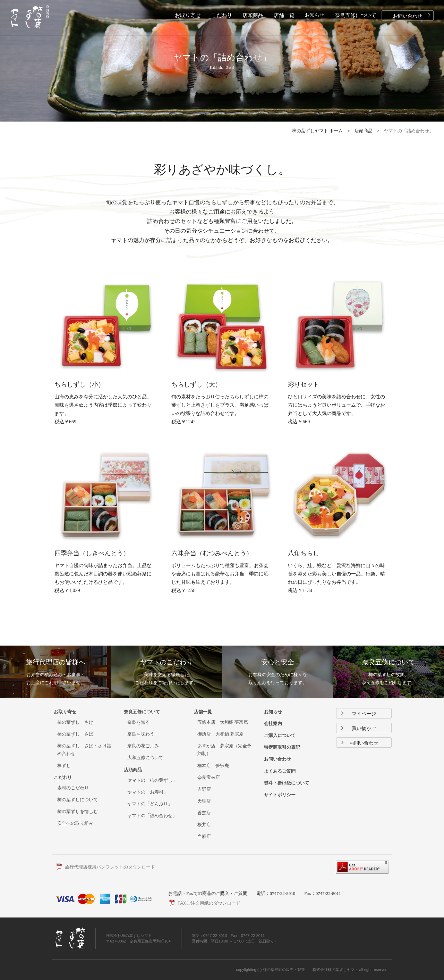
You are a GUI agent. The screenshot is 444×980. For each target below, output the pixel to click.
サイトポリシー (280, 795)
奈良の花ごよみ (143, 746)
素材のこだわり (73, 788)
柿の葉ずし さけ (75, 722)
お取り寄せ (188, 15)
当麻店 (204, 836)
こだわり (222, 15)
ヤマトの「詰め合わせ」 (152, 816)
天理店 (204, 801)
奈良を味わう (141, 734)
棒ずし (64, 766)
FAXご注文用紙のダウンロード (209, 903)
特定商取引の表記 (282, 747)
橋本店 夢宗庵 (213, 766)
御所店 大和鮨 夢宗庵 (220, 734)
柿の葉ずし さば (75, 734)
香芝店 (204, 813)
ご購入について (280, 735)
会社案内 (273, 724)
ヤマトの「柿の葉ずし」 (152, 780)
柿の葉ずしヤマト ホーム (317, 131)
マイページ (358, 714)
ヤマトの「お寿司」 (148, 792)
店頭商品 (253, 15)
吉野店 (204, 789)
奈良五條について (356, 15)
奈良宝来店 (209, 777)
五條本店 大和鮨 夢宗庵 (223, 722)
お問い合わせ (413, 16)
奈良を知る (139, 722)
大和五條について (145, 758)
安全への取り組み (75, 823)
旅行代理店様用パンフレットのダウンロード (110, 867)
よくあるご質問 (280, 771)
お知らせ (315, 15)
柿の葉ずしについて (78, 800)
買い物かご (358, 728)
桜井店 (204, 825)
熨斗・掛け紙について (287, 783)
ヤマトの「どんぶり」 (150, 804)
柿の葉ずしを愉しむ (78, 811)
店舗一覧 (284, 15)
